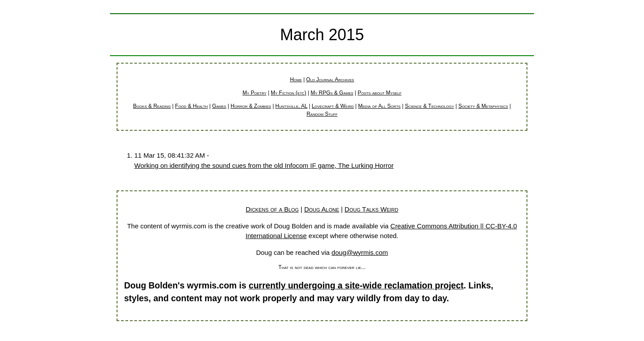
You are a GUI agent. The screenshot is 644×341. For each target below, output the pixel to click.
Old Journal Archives (330, 80)
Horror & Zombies (251, 106)
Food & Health (191, 106)
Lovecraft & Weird (333, 106)
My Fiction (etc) (288, 93)
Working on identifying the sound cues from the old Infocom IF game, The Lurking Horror (264, 165)
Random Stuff (322, 114)
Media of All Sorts (379, 106)
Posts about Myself (380, 93)
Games (219, 106)
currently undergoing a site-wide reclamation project (356, 285)
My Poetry (254, 93)
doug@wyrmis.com (360, 252)
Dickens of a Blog (272, 209)
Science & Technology (430, 106)
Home (296, 80)
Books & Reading (152, 106)
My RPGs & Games (332, 93)
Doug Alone (322, 209)
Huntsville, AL (291, 106)
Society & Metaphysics (483, 106)
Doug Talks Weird (371, 209)
